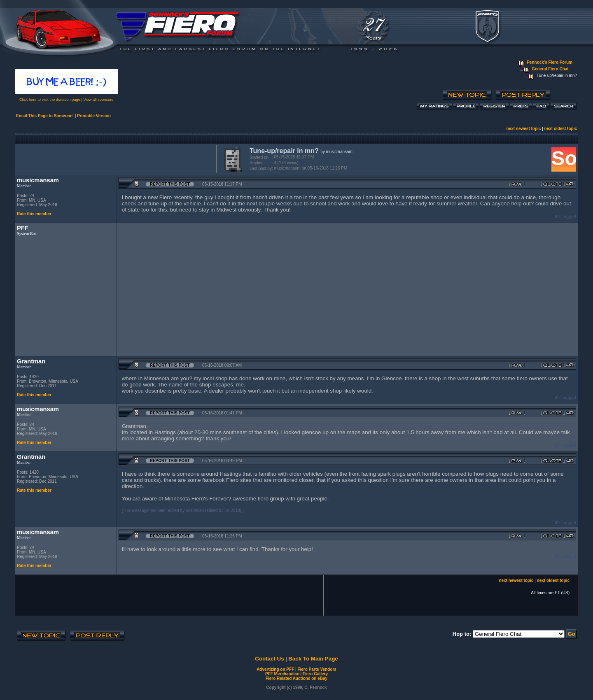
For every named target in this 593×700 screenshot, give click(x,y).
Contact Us (269, 659)
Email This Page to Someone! (45, 116)
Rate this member (34, 214)
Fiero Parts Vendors (317, 669)
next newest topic (523, 129)
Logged (569, 217)
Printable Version (94, 116)
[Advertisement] (114, 158)
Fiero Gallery (315, 674)
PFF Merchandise (282, 674)
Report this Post (170, 184)
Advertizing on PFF (275, 669)
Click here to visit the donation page (50, 100)
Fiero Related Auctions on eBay (296, 678)
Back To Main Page (313, 659)
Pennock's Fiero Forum (550, 62)
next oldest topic (561, 129)
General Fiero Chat (550, 69)
